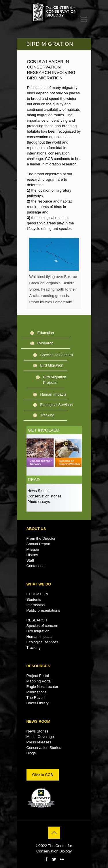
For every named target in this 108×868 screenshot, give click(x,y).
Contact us (35, 566)
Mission (33, 549)
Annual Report (38, 544)
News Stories (38, 491)
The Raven (36, 698)
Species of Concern (57, 355)
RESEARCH (37, 620)
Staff (30, 560)
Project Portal (38, 676)
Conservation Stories (44, 748)
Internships (36, 605)
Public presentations (43, 610)
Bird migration (38, 631)
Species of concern (42, 626)
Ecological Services (57, 405)
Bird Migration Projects (55, 380)
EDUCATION (37, 594)
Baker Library (38, 703)
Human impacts (39, 637)
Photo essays (38, 502)
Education (46, 333)
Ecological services (42, 642)
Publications (37, 692)
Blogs (31, 753)
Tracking (47, 415)
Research (46, 343)
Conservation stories (44, 496)
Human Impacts (53, 394)
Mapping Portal (39, 681)
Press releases (39, 742)
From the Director (41, 538)
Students (34, 599)
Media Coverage (40, 737)
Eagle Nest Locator (42, 687)
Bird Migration (52, 365)
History (32, 555)
